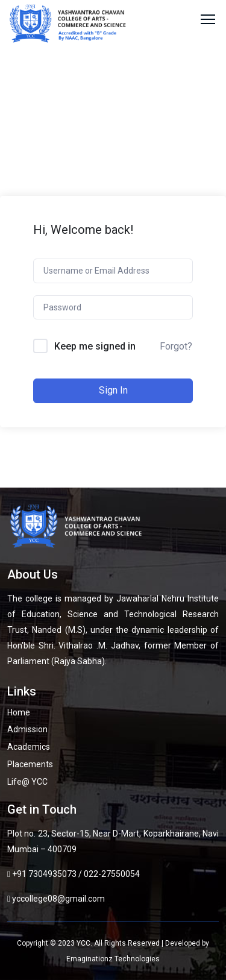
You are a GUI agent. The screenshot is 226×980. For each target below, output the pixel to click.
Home (19, 712)
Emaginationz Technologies (113, 959)
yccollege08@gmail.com (58, 899)
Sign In (113, 390)
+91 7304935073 (44, 874)
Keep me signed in (95, 346)
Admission (27, 729)
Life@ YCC (27, 782)
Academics (29, 747)
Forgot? (176, 346)
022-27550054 (112, 874)
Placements (30, 764)
